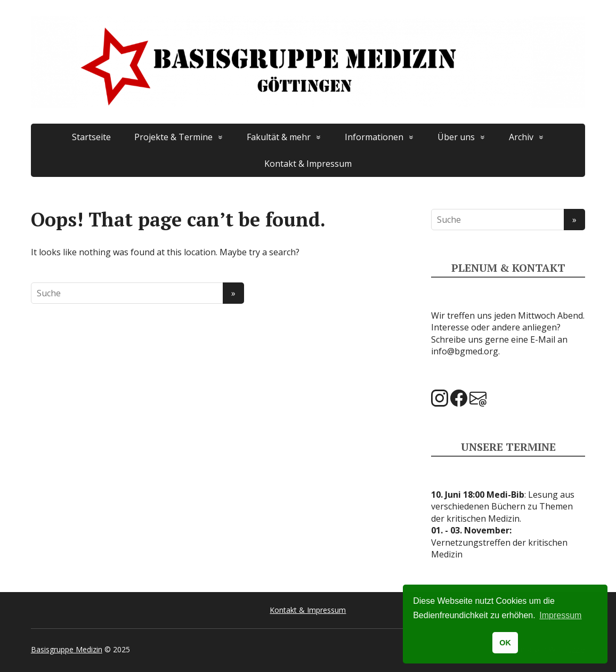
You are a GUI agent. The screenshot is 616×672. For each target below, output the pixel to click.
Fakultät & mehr (279, 137)
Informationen (374, 137)
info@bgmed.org (465, 351)
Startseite (91, 137)
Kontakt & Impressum (308, 164)
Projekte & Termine (173, 137)
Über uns (456, 137)
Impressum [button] (560, 615)
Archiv (521, 137)
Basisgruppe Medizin (67, 649)
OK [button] (505, 643)
